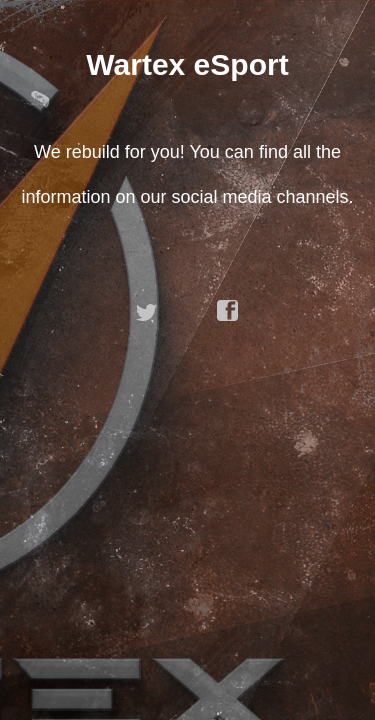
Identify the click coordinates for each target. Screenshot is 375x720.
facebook (228, 311)
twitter (147, 311)
